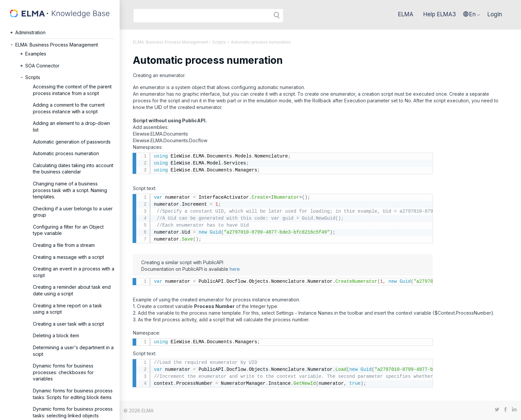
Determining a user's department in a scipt (73, 351)
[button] (472, 14)
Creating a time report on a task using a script (67, 309)
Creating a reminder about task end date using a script (72, 290)
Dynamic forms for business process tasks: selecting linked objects (73, 412)
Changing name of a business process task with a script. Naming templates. (70, 190)
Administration (30, 32)
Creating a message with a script (68, 257)
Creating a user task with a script (68, 324)
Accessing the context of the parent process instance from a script (72, 90)
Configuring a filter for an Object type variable (68, 230)
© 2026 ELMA (139, 411)
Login (495, 14)
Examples (36, 54)
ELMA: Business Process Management (57, 45)
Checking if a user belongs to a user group (73, 212)
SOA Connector (42, 66)
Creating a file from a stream (64, 245)
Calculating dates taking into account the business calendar (73, 169)
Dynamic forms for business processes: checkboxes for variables (63, 372)
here (235, 269)
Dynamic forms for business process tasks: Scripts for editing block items (73, 394)
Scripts (33, 77)
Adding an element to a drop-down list (71, 126)
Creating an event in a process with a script (74, 272)
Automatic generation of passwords (72, 142)
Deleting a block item (56, 335)
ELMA (406, 14)
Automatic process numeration (66, 153)
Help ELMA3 (440, 14)
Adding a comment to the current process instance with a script (69, 108)
